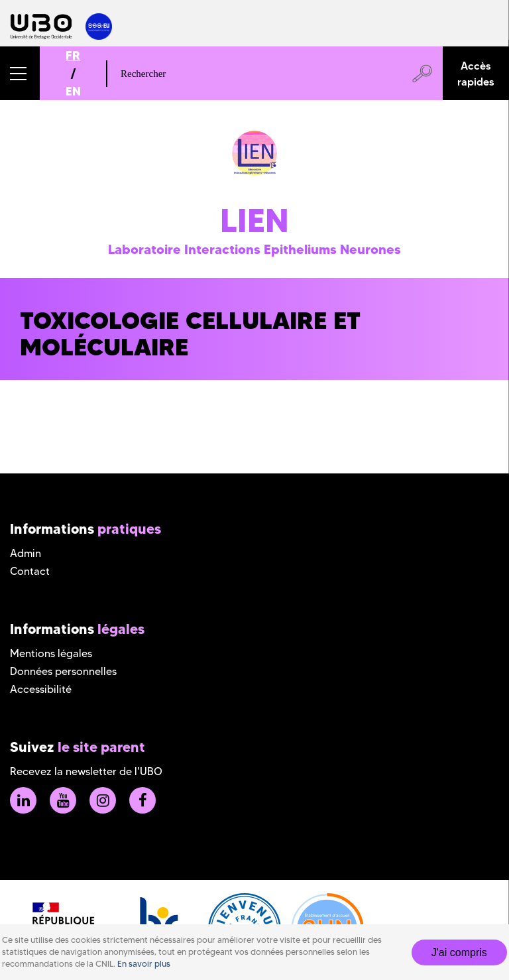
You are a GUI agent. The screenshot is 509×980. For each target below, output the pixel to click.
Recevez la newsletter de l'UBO (86, 771)
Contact (30, 571)
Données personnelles (63, 671)
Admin (26, 553)
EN (73, 91)
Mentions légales (51, 653)
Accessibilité (41, 689)
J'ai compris (459, 952)
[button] (20, 73)
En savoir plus (144, 964)
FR (73, 55)
